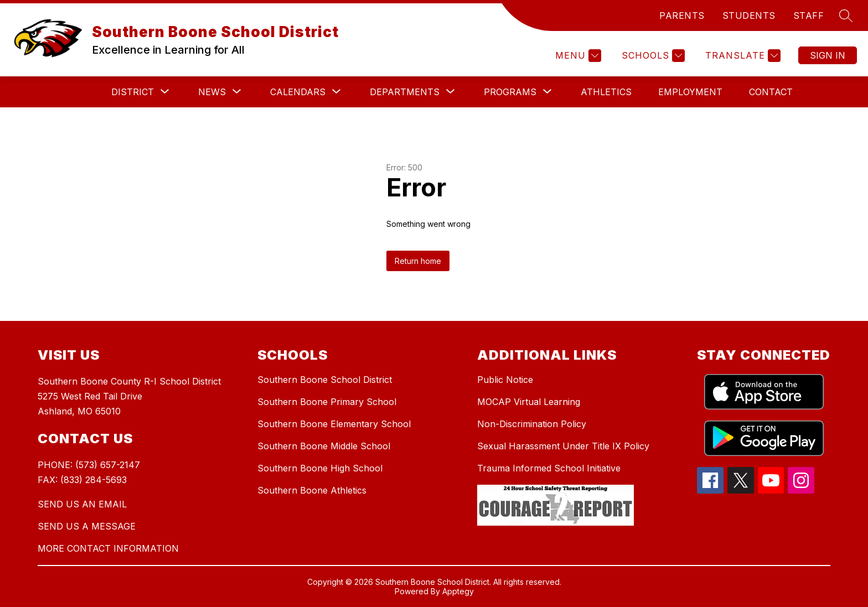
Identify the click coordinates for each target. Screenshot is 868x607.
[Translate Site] (742, 56)
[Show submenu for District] (133, 92)
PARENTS (682, 15)
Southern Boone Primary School (327, 402)
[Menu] (577, 56)
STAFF (809, 15)
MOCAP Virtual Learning (529, 402)
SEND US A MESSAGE (87, 526)
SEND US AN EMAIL (82, 504)
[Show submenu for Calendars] (298, 92)
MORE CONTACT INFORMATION (108, 548)
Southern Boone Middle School (324, 446)
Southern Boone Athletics (312, 490)
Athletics (606, 92)
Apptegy (458, 591)
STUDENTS (749, 15)
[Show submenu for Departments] (405, 92)
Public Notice (505, 380)
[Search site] (846, 15)
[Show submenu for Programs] (510, 92)
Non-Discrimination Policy (532, 424)
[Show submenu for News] (212, 92)
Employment (690, 92)
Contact (771, 92)
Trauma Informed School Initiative (549, 468)
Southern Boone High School (320, 468)
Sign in (828, 55)
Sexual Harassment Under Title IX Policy (563, 446)
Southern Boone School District (325, 380)
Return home (418, 261)
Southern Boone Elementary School (334, 424)
